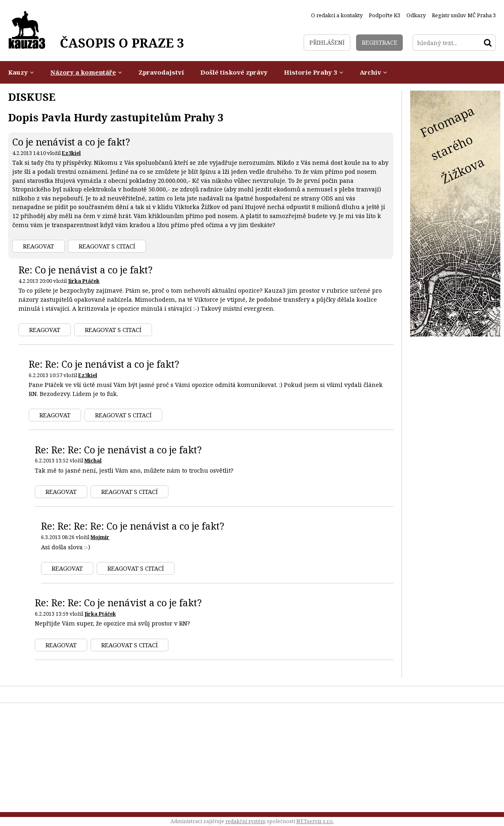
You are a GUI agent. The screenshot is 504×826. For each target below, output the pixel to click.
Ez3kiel (71, 153)
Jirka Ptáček (84, 281)
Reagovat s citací (107, 246)
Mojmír (100, 537)
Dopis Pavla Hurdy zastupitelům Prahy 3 (116, 117)
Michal (93, 461)
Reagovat (39, 246)
